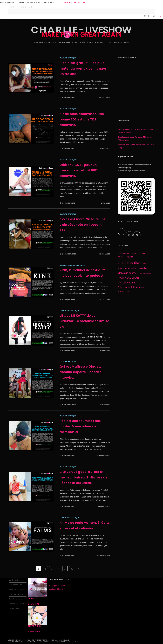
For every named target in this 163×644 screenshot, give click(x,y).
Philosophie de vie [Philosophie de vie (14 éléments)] (145, 273)
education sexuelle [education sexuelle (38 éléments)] (136, 268)
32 (72, 569)
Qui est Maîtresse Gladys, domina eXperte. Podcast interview (80, 372)
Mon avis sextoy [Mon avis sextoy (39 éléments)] (127, 273)
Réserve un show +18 (18, 589)
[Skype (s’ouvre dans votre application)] (149, 16)
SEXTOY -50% (35, 626)
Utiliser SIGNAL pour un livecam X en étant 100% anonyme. (79, 170)
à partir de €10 (34, 632)
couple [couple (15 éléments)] (120, 269)
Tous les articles (15, 599)
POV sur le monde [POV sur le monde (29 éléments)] (127, 283)
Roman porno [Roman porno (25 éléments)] (124, 291)
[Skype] (137, 235)
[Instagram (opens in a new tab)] (145, 16)
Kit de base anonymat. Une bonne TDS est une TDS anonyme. (82, 119)
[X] (121, 232)
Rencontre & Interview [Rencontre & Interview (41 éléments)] (131, 287)
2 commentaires (69, 254)
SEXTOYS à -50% (16, 594)
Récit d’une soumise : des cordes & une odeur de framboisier (80, 426)
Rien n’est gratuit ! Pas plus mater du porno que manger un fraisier (83, 68)
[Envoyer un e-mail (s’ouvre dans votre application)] (154, 16)
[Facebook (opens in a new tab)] (142, 16)
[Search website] (160, 17)
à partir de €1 (34, 604)
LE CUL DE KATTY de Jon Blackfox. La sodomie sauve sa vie (84, 321)
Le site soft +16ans (17, 580)
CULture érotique (68, 58)
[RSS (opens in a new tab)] (151, 16)
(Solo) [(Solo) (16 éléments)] (134, 254)
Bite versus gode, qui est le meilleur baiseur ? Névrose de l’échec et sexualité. (83, 477)
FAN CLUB (33, 598)
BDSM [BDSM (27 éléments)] (130, 257)
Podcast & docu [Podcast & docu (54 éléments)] (128, 278)
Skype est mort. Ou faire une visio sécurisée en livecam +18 (83, 225)
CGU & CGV (14, 608)
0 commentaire (69, 98)
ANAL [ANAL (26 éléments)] (120, 257)
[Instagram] (129, 235)
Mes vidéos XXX (16, 585)
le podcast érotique (69, 311)
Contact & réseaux (16, 604)
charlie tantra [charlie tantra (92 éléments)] (128, 262)
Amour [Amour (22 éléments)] (142, 253)
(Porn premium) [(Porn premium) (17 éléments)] (123, 254)
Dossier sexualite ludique (72, 265)
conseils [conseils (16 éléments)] (145, 263)
